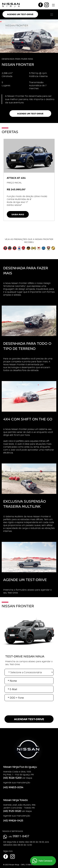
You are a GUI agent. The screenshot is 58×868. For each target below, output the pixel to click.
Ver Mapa (27, 778)
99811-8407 (21, 836)
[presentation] (29, 713)
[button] (53, 5)
